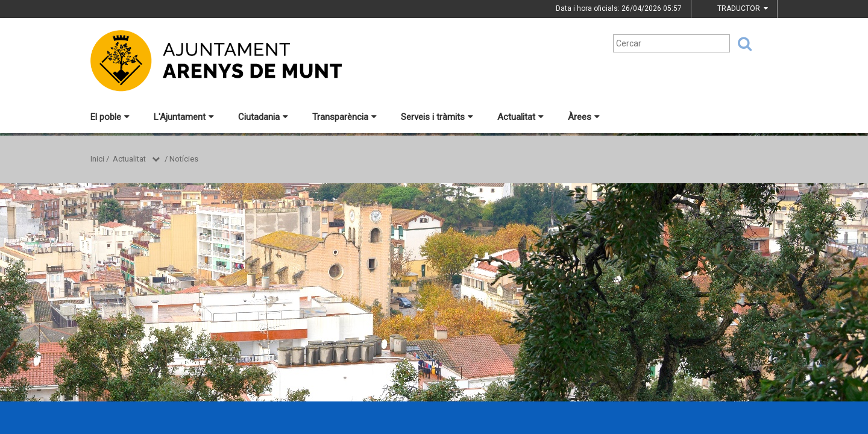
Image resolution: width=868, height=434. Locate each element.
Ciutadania (263, 117)
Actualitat (520, 117)
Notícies (184, 159)
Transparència (344, 117)
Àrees (584, 117)
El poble (110, 117)
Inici (97, 159)
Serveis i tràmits (437, 117)
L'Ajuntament (184, 117)
